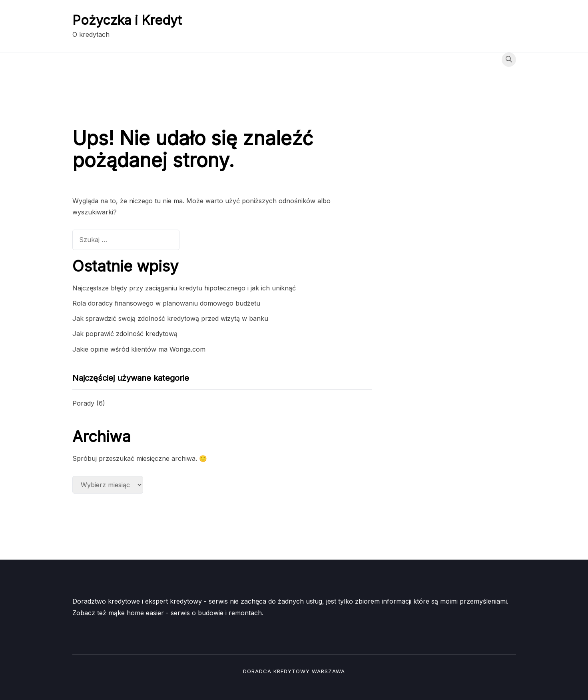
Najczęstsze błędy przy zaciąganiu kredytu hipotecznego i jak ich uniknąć (184, 288)
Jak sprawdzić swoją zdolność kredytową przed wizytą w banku (170, 318)
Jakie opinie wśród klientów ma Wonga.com (139, 349)
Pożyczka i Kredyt (127, 20)
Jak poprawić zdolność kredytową (125, 334)
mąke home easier (136, 613)
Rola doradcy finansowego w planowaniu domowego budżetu (166, 303)
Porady (83, 403)
